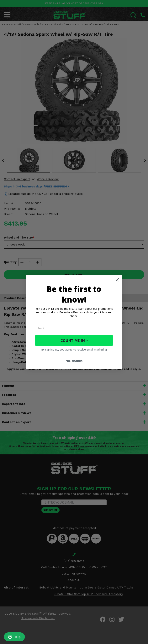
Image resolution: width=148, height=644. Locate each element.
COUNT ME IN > (74, 340)
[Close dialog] (117, 280)
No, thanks (74, 361)
